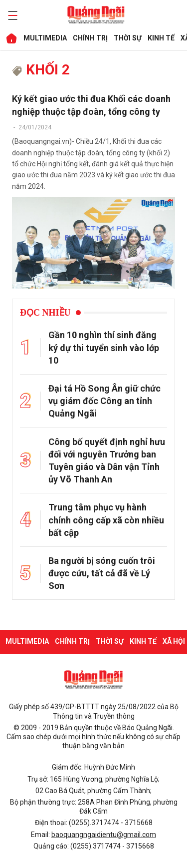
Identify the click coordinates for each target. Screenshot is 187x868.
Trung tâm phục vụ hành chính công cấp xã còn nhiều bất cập (106, 520)
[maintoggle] (11, 15)
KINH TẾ (161, 38)
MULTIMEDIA (45, 38)
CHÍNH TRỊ (90, 38)
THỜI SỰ (127, 38)
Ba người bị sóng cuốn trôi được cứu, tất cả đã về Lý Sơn (102, 573)
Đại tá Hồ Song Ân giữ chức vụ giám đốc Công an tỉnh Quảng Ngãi (104, 401)
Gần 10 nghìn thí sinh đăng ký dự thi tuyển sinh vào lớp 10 (104, 347)
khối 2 (41, 70)
